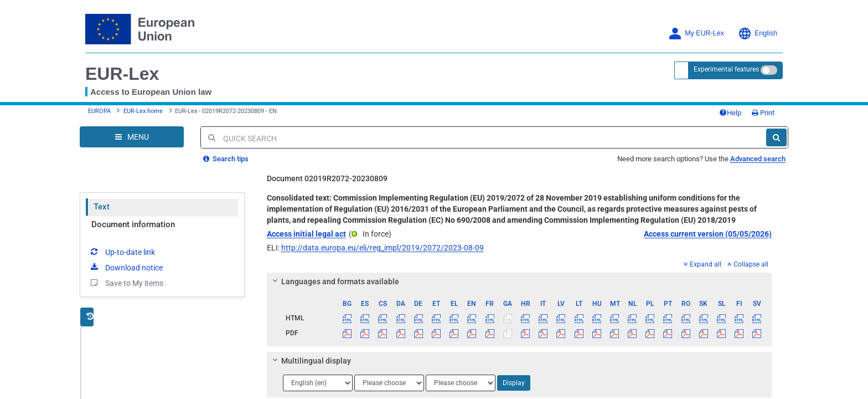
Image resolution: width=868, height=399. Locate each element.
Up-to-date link (122, 252)
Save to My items (126, 283)
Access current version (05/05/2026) (708, 234)
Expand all (702, 264)
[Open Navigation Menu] (132, 137)
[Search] (776, 137)
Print (763, 113)
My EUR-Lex (696, 34)
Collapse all (748, 264)
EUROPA (99, 111)
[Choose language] (318, 383)
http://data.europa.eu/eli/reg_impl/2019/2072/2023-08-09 (383, 248)
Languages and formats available (334, 282)
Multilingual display (310, 361)
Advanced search (758, 159)
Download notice (126, 267)
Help (730, 113)
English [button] (758, 34)
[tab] (520, 282)
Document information (133, 224)
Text (102, 207)
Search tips (226, 159)
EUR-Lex (122, 74)
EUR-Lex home (143, 111)
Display (514, 383)
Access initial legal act (306, 234)
